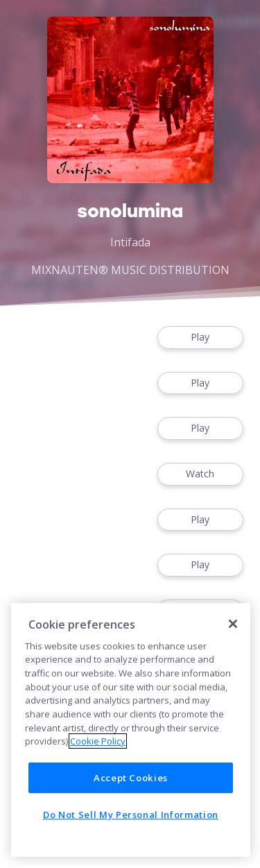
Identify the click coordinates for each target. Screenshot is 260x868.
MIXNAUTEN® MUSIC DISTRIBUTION (130, 270)
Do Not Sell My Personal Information (131, 815)
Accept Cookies (131, 778)
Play (200, 338)
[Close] (233, 624)
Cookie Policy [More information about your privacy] (98, 741)
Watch (200, 474)
